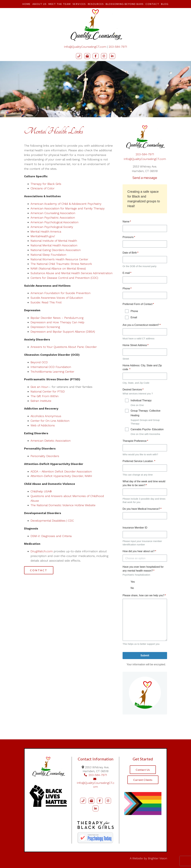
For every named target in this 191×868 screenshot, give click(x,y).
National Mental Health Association (54, 245)
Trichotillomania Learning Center (52, 372)
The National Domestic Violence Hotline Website (63, 505)
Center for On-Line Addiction (50, 421)
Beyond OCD (39, 362)
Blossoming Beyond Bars (125, 4)
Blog (165, 4)
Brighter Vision (158, 858)
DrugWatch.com (42, 551)
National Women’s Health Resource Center (59, 259)
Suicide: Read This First (46, 302)
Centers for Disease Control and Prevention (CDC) (64, 278)
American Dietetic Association (51, 441)
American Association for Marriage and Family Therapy (68, 208)
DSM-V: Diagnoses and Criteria (51, 536)
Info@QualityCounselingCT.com (85, 47)
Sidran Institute (41, 401)
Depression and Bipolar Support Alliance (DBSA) (63, 332)
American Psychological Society (52, 227)
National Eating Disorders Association (56, 250)
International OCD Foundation (51, 367)
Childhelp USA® (41, 491)
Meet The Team (60, 4)
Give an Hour (39, 387)
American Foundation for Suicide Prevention (60, 293)
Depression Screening (45, 327)
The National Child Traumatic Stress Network (61, 264)
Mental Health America (46, 231)
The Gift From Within (44, 396)
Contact (152, 4)
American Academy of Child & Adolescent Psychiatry (66, 204)
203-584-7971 (118, 47)
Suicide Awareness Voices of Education (57, 298)
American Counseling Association (53, 213)
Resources (96, 4)
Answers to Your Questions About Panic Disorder (64, 347)
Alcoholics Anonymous (46, 416)
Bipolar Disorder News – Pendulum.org (57, 318)
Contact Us (143, 770)
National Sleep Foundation (48, 255)
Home (27, 4)
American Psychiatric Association (53, 218)
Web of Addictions (43, 425)
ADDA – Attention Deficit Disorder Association (61, 471)
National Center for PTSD (48, 391)
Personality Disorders (45, 456)
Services (79, 4)
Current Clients (143, 780)
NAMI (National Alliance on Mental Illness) (58, 268)
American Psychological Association (54, 222)
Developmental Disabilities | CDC (52, 521)
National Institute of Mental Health (54, 241)
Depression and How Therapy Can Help (57, 322)
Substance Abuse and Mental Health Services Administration (71, 273)
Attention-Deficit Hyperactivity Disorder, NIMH (61, 476)
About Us (40, 4)
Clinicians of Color (42, 188)
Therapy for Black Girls (46, 184)
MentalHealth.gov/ (43, 236)
